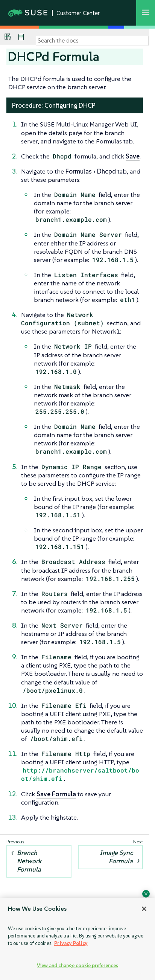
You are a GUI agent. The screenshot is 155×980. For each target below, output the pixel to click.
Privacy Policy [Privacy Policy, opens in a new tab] (71, 943)
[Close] (144, 909)
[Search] (92, 41)
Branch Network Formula (29, 861)
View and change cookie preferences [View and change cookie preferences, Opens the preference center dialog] (77, 966)
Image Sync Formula (116, 857)
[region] (77, 939)
